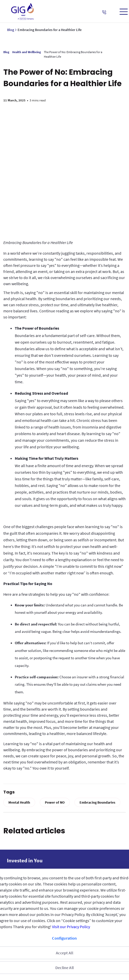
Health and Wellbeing (28, 52)
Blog (11, 30)
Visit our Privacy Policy (71, 927)
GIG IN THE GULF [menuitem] (23, 840)
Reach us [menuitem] (17, 867)
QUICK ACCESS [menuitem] (21, 854)
